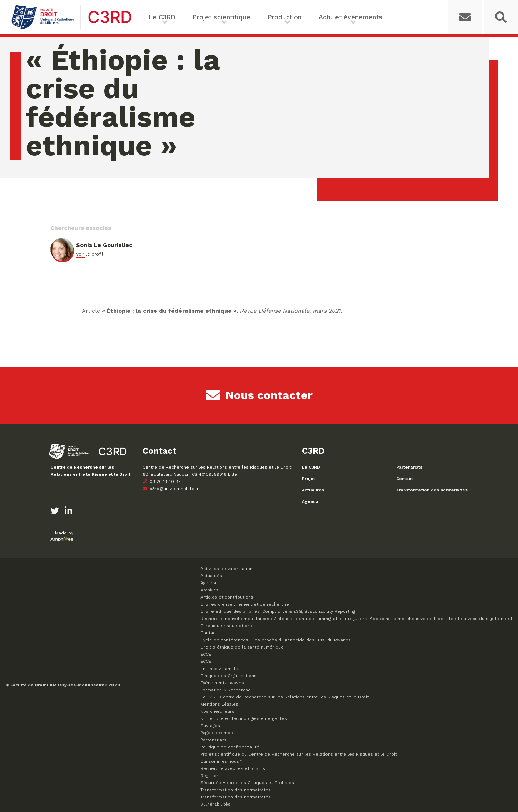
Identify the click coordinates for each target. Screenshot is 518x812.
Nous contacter (259, 395)
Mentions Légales (219, 704)
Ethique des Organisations (228, 676)
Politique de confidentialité (230, 747)
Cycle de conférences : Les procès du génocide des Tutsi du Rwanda (276, 640)
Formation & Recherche (226, 690)
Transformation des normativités (432, 490)
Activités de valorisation (226, 569)
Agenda (310, 501)
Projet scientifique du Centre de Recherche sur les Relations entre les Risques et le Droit (299, 754)
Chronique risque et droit (228, 626)
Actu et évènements (350, 17)
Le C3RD (162, 17)
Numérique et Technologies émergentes (244, 718)
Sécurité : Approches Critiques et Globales (247, 783)
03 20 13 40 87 (162, 481)
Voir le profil (90, 254)
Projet (308, 479)
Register (209, 776)
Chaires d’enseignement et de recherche (245, 604)
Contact (405, 479)
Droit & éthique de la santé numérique (242, 647)
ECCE (206, 654)
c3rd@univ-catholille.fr (171, 489)
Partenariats (409, 467)
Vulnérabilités (215, 804)
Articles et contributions (227, 597)
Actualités (313, 490)
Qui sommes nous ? (221, 761)
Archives (210, 590)
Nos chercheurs (217, 711)
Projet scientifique (221, 17)
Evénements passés (222, 683)
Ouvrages (210, 726)
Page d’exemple (218, 733)
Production (285, 17)
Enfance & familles (221, 669)
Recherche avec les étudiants (233, 768)
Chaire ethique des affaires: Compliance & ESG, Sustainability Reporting (278, 611)
